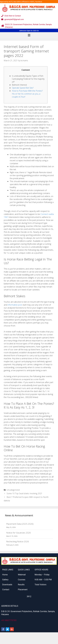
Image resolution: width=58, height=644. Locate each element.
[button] (29, 35)
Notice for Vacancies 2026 (18, 533)
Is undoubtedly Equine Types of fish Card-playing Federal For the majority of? (28, 79)
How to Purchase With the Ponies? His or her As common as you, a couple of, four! (27, 94)
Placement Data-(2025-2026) (20, 524)
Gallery (5, 580)
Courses (22, 580)
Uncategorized (13, 490)
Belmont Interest (19, 85)
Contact (6, 590)
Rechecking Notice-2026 (18, 541)
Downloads (7, 585)
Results (21, 585)
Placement (23, 590)
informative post (15, 305)
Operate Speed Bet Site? (23, 88)
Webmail (22, 575)
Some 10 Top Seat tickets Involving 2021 (24, 493)
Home (5, 575)
